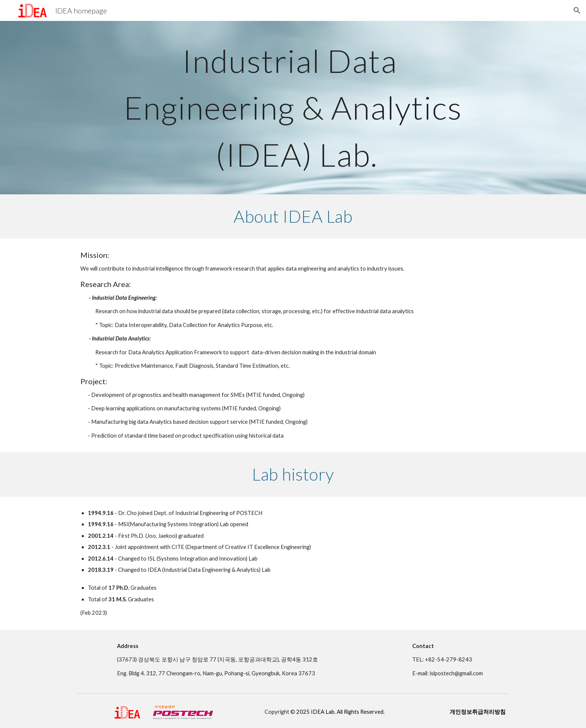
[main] (293, 108)
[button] (577, 10)
